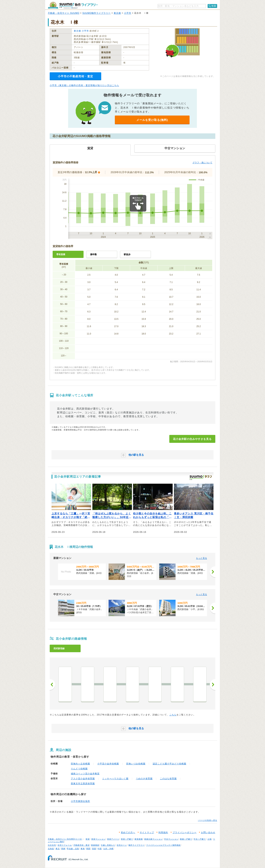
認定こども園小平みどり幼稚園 (169, 764)
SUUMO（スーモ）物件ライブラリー (73, 5)
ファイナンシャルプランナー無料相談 (163, 845)
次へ (213, 685)
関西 (88, 849)
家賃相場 (139, 839)
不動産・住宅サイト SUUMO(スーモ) (65, 839)
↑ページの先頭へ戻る (207, 820)
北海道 (51, 849)
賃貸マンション (98, 839)
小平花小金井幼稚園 (108, 764)
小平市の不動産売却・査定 (75, 76)
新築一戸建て (186, 839)
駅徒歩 (127, 254)
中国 (100, 849)
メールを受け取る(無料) (152, 120)
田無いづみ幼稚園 (136, 764)
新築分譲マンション (153, 839)
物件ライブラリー (137, 845)
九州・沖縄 (108, 849)
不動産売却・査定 (82, 845)
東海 (83, 849)
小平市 (128, 13)
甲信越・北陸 (73, 849)
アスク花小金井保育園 (83, 779)
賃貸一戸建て (127, 839)
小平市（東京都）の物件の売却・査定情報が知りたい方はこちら (84, 85)
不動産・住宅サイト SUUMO (64, 13)
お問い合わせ (208, 832)
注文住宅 (52, 845)
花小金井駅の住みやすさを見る (192, 439)
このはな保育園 (168, 779)
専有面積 (61, 254)
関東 (63, 849)
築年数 (93, 254)
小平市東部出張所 (80, 801)
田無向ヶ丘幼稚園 (80, 764)
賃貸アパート (113, 839)
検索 (214, 6)
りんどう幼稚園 (79, 769)
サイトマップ (147, 832)
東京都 (117, 13)
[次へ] (213, 572)
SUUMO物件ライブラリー (97, 13)
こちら (173, 715)
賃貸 (88, 839)
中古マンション (171, 839)
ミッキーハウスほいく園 (115, 779)
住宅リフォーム (65, 845)
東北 (58, 849)
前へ (52, 685)
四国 (94, 849)
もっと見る (202, 558)
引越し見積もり (108, 845)
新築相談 (95, 845)
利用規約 (163, 832)
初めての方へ (128, 832)
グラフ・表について (202, 163)
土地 (209, 839)
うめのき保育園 (144, 779)
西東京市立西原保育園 (83, 784)
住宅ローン (122, 845)
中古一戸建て (200, 839)
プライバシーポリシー (185, 832)
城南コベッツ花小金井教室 (85, 774)
